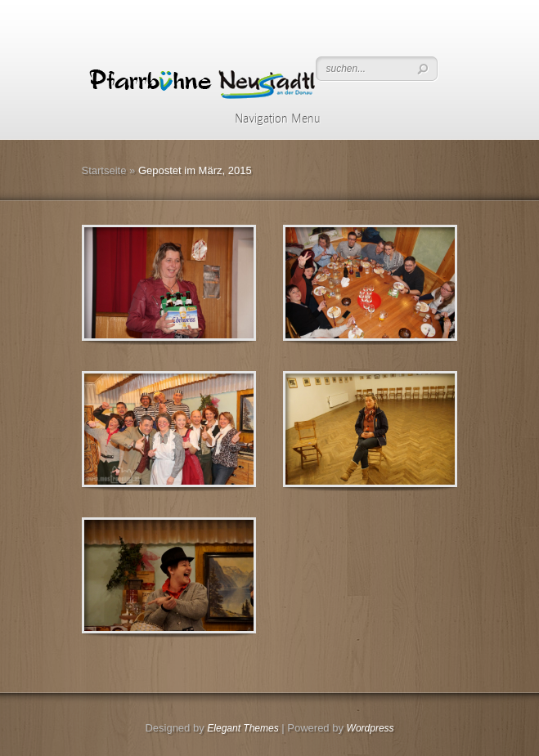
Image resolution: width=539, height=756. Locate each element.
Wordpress (371, 728)
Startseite (104, 170)
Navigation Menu (267, 119)
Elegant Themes (243, 728)
